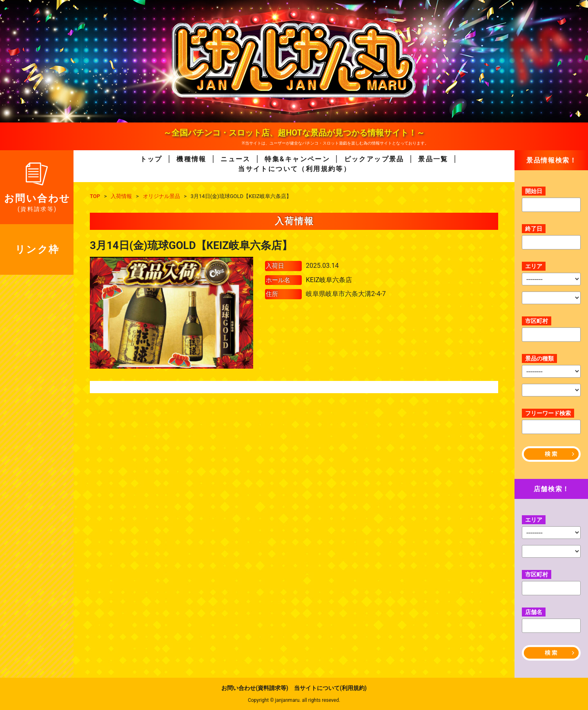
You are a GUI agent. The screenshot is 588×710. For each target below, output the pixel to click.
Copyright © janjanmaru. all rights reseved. (294, 700)
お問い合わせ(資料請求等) (255, 688)
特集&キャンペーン (297, 159)
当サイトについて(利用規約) (330, 688)
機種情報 (192, 159)
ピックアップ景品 (374, 159)
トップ (151, 159)
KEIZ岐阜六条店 (329, 280)
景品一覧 (433, 159)
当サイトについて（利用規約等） (294, 169)
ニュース (236, 159)
